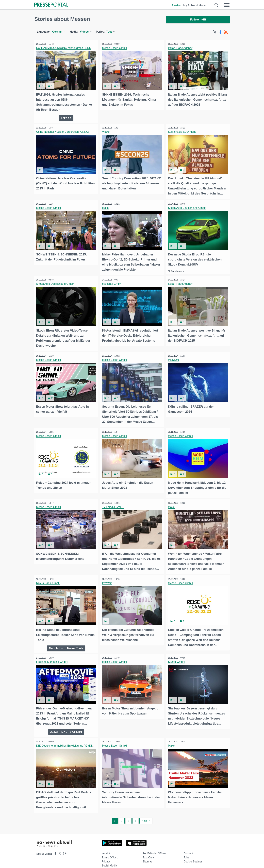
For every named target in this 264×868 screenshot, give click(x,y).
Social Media (109, 860)
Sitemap (148, 856)
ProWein (108, 579)
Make (106, 207)
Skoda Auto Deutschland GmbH (188, 207)
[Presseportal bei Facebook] (54, 848)
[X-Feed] (215, 33)
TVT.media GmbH (114, 504)
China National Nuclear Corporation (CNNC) (63, 132)
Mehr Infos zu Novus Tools (66, 644)
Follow (198, 20)
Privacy (106, 856)
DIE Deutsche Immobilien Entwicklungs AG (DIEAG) (68, 741)
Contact (188, 848)
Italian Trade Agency (181, 49)
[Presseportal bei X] (59, 848)
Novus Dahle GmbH (49, 579)
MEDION (174, 358)
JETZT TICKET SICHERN (66, 727)
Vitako (107, 132)
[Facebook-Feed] (220, 33)
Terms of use (110, 852)
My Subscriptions (195, 5)
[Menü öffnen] (227, 5)
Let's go (66, 118)
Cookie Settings (193, 856)
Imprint (106, 848)
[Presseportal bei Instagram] (64, 848)
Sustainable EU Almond (183, 132)
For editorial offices (154, 848)
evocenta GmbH (113, 283)
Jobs (186, 852)
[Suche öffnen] (216, 5)
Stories (176, 5)
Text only (148, 852)
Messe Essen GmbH (115, 49)
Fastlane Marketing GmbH (53, 657)
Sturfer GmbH (177, 657)
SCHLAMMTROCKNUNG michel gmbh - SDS (64, 49)
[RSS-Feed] (226, 33)
